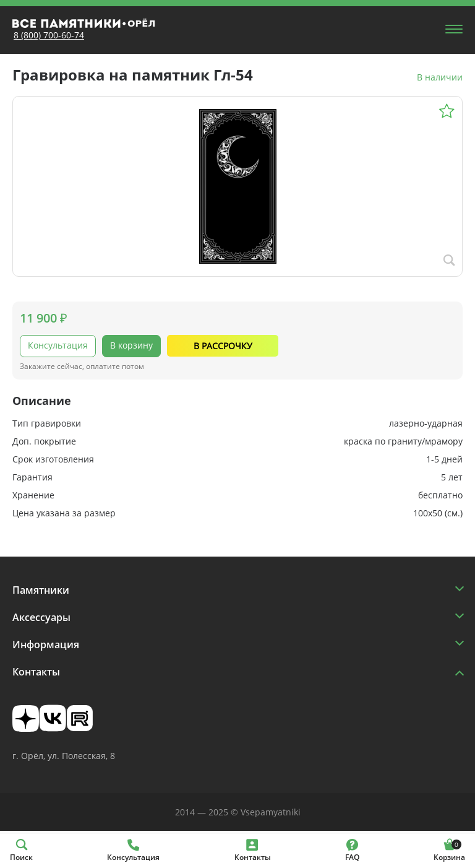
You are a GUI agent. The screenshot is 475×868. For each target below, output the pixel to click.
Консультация (58, 345)
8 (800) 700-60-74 (49, 35)
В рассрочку (223, 346)
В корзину (131, 345)
